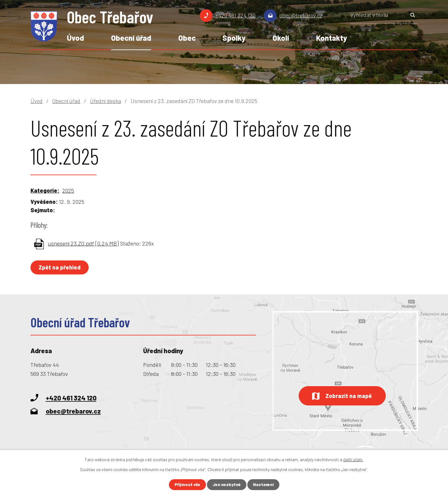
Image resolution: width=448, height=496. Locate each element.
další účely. (353, 459)
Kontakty (331, 38)
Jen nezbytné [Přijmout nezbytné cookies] (227, 485)
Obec (187, 38)
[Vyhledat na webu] (384, 17)
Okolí (281, 38)
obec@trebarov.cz (301, 15)
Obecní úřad (131, 38)
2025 (68, 190)
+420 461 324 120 (235, 15)
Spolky (234, 38)
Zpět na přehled (60, 267)
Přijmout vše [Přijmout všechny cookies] (187, 485)
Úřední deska (105, 101)
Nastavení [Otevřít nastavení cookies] (264, 485)
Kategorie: (45, 190)
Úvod (75, 38)
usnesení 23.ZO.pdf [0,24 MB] (83, 243)
